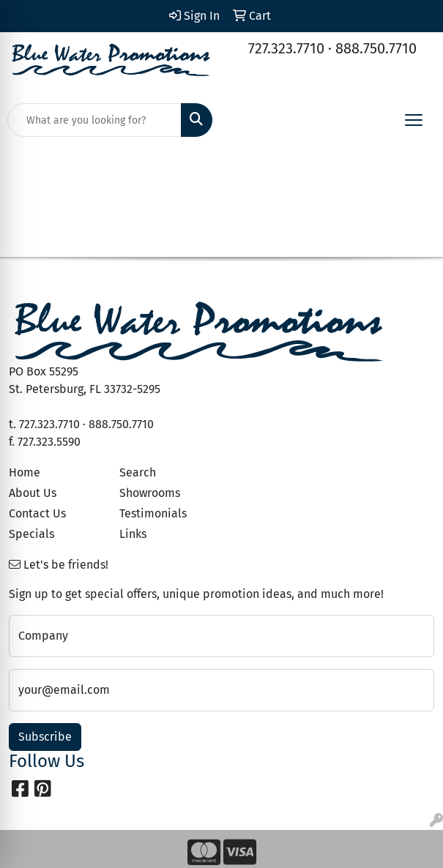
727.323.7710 (286, 48)
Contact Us (37, 513)
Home (25, 472)
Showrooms (150, 493)
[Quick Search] (94, 120)
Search (138, 472)
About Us (33, 493)
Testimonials (153, 513)
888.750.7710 (376, 48)
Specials (31, 534)
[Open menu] (414, 120)
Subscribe (45, 737)
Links (133, 534)
